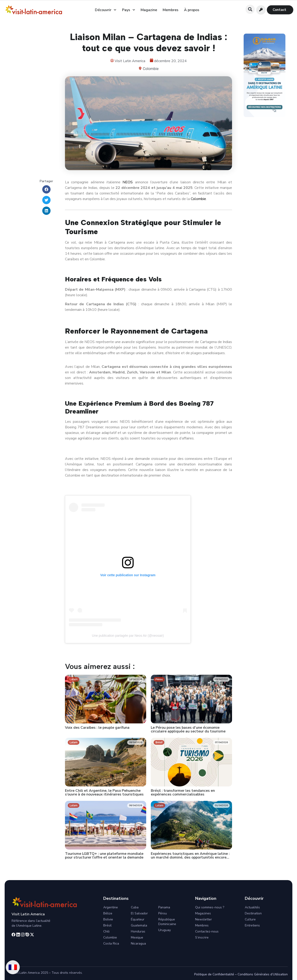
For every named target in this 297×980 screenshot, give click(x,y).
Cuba (135, 907)
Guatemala (139, 925)
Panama (164, 907)
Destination (253, 913)
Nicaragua (138, 943)
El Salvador (139, 913)
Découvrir (106, 10)
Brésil (107, 925)
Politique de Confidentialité (214, 974)
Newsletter (203, 919)
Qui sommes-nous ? (210, 907)
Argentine (111, 907)
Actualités (252, 907)
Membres (171, 10)
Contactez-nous (207, 931)
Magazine (149, 10)
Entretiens (252, 925)
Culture (250, 919)
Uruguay (165, 930)
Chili (106, 931)
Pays (129, 10)
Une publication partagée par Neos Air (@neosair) (128, 636)
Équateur (138, 919)
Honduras (138, 931)
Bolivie (108, 919)
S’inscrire (202, 937)
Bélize (108, 913)
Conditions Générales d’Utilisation (263, 974)
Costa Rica (111, 943)
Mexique (137, 937)
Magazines (203, 913)
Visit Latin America (28, 914)
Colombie (151, 69)
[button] (250, 9)
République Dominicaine (167, 922)
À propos (192, 10)
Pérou (163, 913)
